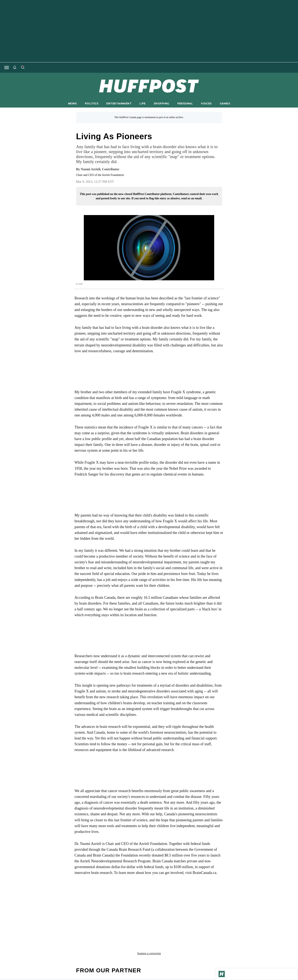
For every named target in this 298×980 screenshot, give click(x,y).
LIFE (143, 103)
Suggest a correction (149, 907)
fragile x (207, 898)
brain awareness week (175, 898)
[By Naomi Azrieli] (100, 169)
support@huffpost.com (149, 944)
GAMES (225, 103)
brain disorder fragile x (129, 898)
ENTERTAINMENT (119, 103)
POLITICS (92, 103)
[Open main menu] (7, 68)
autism (82, 898)
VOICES (206, 103)
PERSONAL (185, 103)
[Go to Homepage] (222, 974)
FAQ (205, 940)
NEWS (72, 103)
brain (98, 898)
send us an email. (192, 198)
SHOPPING (161, 103)
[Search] (23, 68)
